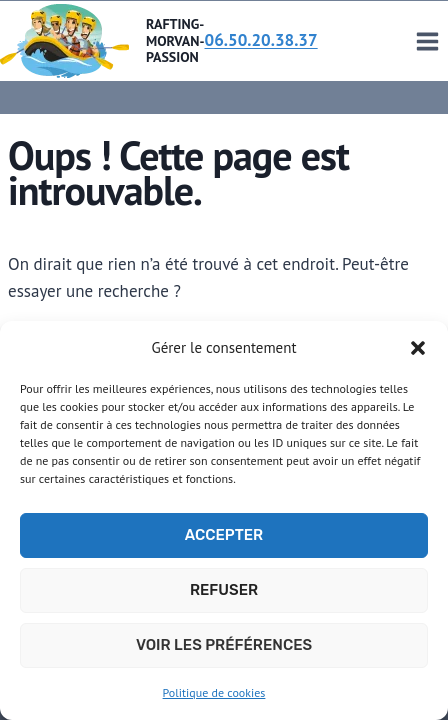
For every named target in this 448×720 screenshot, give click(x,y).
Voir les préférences (224, 645)
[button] (418, 348)
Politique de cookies (214, 692)
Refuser (224, 590)
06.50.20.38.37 (261, 40)
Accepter (224, 535)
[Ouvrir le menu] (427, 41)
